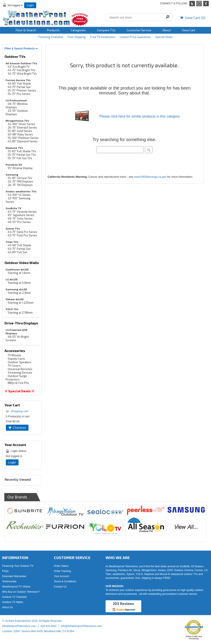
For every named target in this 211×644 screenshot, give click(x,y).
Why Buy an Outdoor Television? (21, 592)
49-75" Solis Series (20, 218)
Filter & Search (26, 30)
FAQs (5, 571)
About (167, 30)
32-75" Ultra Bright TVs (22, 74)
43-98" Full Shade (19, 245)
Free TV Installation (103, 37)
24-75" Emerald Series (22, 127)
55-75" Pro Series (19, 94)
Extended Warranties (14, 576)
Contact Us (60, 587)
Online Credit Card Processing (194, 638)
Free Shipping (77, 37)
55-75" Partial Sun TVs (22, 155)
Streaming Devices (20, 372)
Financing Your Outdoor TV (18, 566)
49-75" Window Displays (17, 105)
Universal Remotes (20, 369)
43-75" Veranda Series (22, 212)
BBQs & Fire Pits (18, 383)
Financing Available (51, 37)
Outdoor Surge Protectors (16, 378)
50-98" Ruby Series (20, 134)
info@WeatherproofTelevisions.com (81, 626)
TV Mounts (15, 355)
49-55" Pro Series (19, 222)
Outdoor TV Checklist (14, 597)
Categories (78, 30)
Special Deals (164, 37)
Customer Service (139, 30)
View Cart (189, 30)
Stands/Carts (16, 359)
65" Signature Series (21, 215)
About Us (7, 607)
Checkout (17, 428)
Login (30, 5)
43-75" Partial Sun (19, 87)
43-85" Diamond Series (23, 141)
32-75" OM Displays (20, 181)
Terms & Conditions (65, 581)
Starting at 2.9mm (19, 293)
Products (53, 30)
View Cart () (193, 18)
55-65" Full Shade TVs (22, 151)
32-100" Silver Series (21, 124)
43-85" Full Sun (18, 252)
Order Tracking (62, 571)
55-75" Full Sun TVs (20, 158)
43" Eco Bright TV (19, 67)
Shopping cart (19, 411)
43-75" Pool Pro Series (22, 235)
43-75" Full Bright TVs (22, 70)
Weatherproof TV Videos (16, 587)
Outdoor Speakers (20, 362)
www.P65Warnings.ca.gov (150, 177)
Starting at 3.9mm (19, 283)
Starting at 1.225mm (21, 303)
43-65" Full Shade (19, 83)
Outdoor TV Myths (13, 602)
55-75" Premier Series (22, 90)
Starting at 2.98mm (20, 313)
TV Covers (14, 366)
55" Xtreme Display (20, 168)
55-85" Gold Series (20, 131)
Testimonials (9, 581)
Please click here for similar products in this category (139, 116)
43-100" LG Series (19, 195)
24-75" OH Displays (20, 185)
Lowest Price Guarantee (135, 37)
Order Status (61, 566)
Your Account (61, 576)
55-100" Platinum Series (23, 138)
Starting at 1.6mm (19, 273)
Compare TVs (106, 30)
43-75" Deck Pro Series (23, 232)
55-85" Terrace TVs (20, 178)
